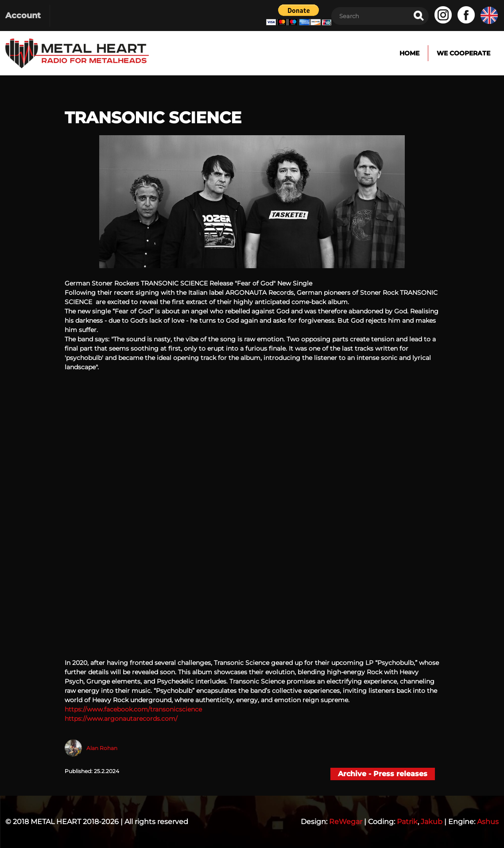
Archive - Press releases (383, 774)
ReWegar (346, 822)
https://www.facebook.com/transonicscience (133, 709)
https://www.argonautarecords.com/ (121, 719)
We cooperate (463, 53)
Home (409, 53)
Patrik (407, 822)
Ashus (488, 822)
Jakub (432, 822)
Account (23, 16)
